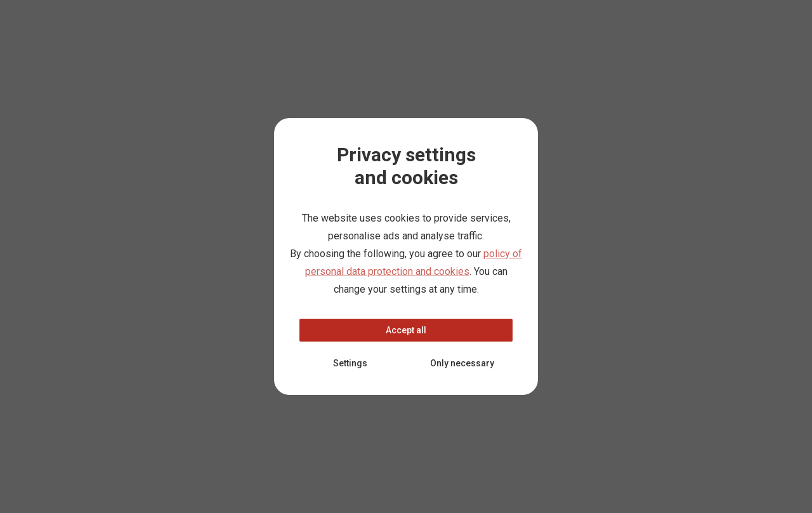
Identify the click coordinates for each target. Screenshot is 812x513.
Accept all (406, 330)
